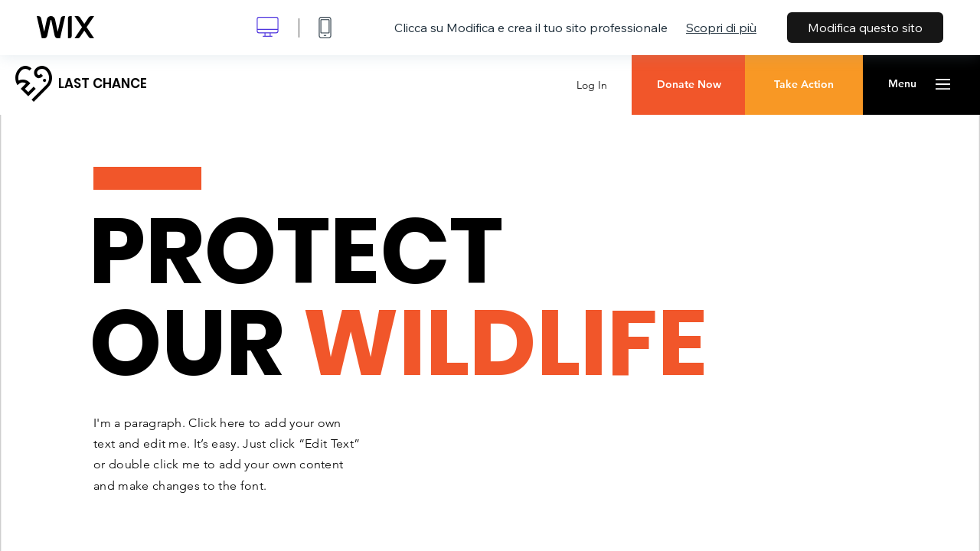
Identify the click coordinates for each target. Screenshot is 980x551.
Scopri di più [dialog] (721, 28)
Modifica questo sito (865, 28)
